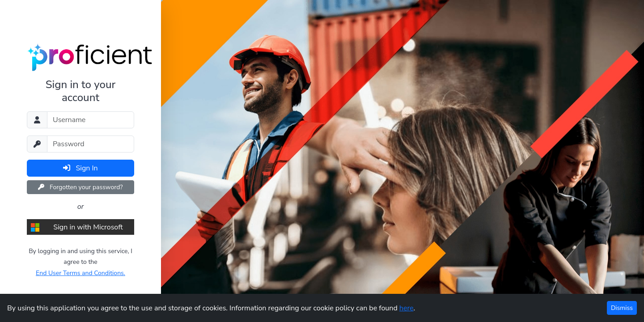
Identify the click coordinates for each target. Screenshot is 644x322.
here (407, 308)
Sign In (80, 168)
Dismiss (622, 308)
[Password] (91, 144)
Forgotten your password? (80, 187)
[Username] (91, 120)
